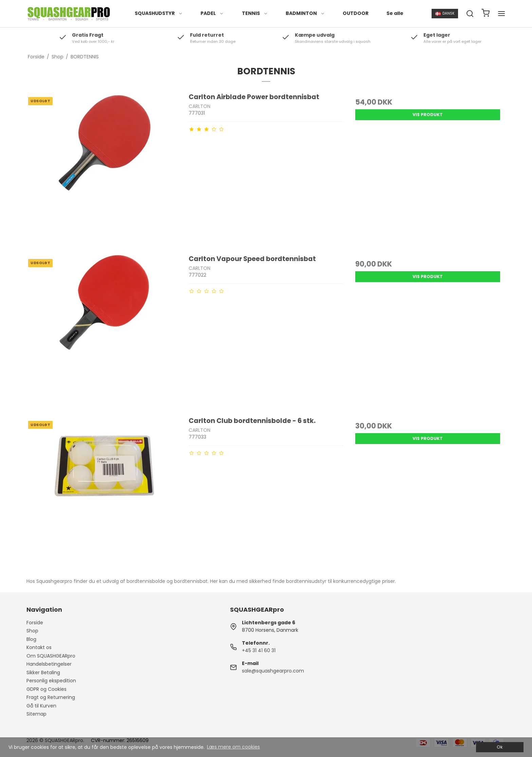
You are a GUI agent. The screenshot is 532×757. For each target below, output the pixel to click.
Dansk (445, 13)
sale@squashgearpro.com (273, 671)
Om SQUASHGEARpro (51, 656)
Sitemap (36, 714)
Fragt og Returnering (51, 697)
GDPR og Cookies (46, 689)
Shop (32, 631)
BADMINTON (305, 13)
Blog (31, 639)
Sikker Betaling (43, 672)
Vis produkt (428, 115)
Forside (35, 623)
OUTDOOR (356, 13)
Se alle (395, 13)
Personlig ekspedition (51, 681)
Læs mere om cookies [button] (233, 747)
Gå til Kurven (41, 706)
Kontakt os (39, 647)
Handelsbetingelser (49, 664)
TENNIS (255, 13)
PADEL (212, 13)
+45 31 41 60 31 (259, 650)
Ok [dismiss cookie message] (500, 747)
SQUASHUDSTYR (159, 13)
